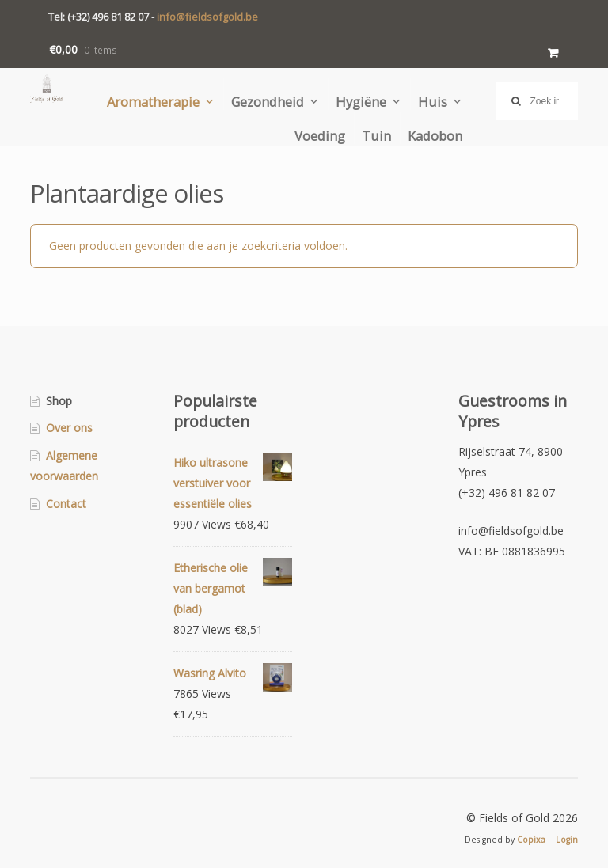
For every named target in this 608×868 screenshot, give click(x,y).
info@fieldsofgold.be (207, 17)
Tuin (376, 135)
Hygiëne (361, 101)
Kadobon (435, 135)
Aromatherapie (153, 101)
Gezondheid (268, 101)
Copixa (531, 840)
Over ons (69, 428)
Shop (59, 401)
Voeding (320, 135)
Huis (433, 101)
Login (567, 840)
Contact (66, 504)
